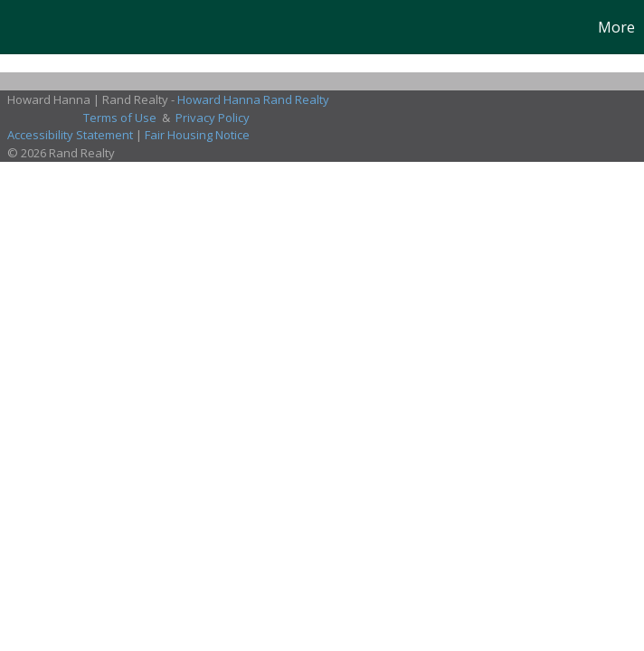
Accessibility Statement (70, 135)
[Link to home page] (23, 27)
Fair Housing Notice (197, 135)
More (616, 27)
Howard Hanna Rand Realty (253, 99)
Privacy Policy (213, 118)
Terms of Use (120, 118)
